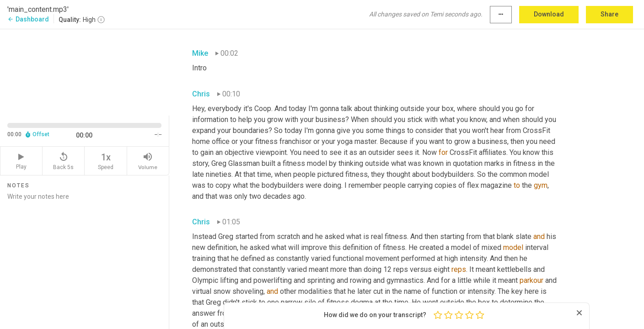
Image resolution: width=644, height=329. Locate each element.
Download (549, 14)
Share (609, 14)
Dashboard (28, 19)
